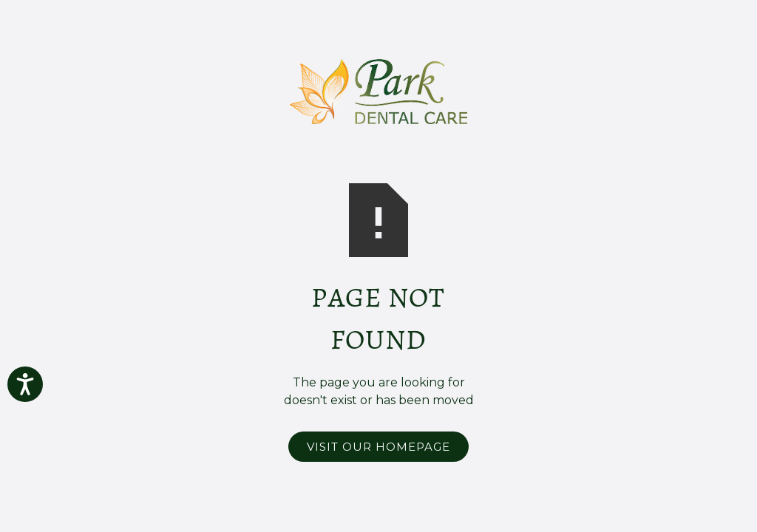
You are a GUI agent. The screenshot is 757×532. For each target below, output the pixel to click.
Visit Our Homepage (378, 447)
